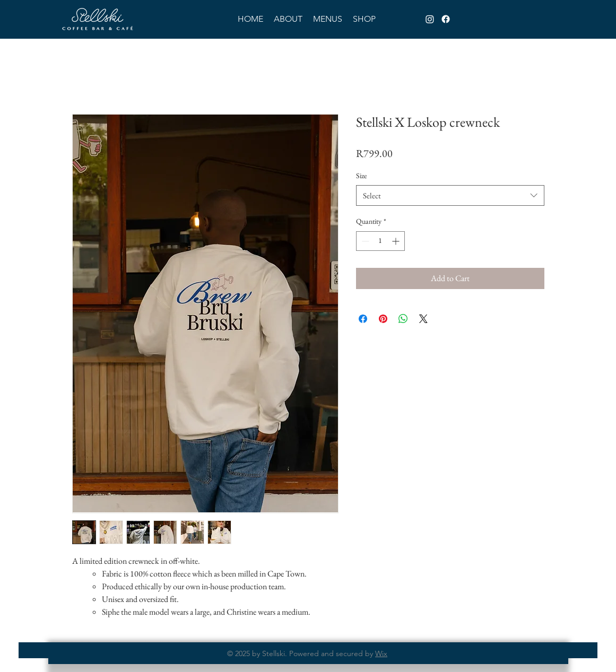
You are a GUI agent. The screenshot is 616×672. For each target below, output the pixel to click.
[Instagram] (430, 19)
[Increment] (397, 241)
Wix (381, 653)
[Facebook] (446, 19)
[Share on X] (423, 319)
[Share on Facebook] (363, 319)
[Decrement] (364, 241)
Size (361, 176)
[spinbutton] (380, 241)
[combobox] (450, 195)
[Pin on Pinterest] (383, 319)
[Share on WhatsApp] (403, 319)
